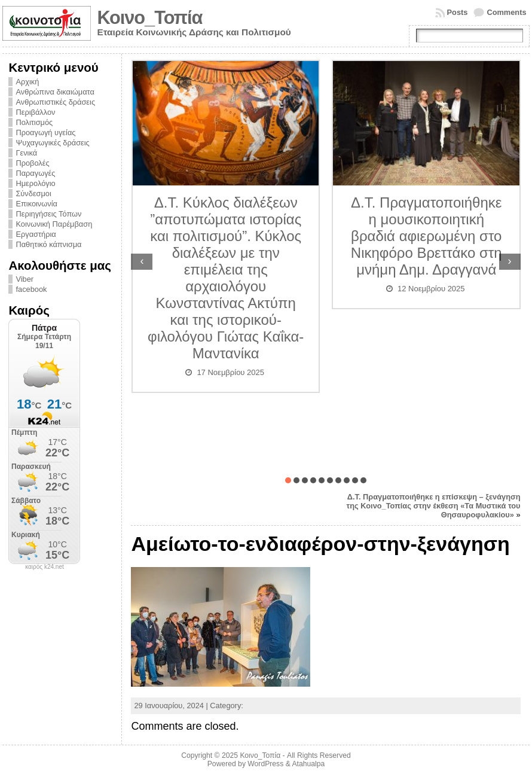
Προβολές (32, 163)
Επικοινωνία (36, 204)
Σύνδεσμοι (33, 193)
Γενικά (26, 153)
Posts (458, 12)
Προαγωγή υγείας (45, 132)
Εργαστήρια (36, 234)
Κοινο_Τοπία (149, 18)
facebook (31, 289)
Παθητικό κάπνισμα (48, 244)
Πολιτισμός (34, 122)
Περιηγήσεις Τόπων (48, 214)
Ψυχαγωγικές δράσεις (52, 143)
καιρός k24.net (45, 567)
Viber (25, 279)
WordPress (265, 764)
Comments (506, 12)
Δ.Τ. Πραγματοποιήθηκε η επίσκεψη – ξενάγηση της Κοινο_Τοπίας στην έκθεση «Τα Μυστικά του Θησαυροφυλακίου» (434, 506)
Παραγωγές (35, 173)
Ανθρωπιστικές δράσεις (55, 102)
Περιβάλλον (35, 112)
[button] (288, 480)
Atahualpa (308, 764)
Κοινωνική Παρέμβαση (54, 224)
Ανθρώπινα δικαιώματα (55, 92)
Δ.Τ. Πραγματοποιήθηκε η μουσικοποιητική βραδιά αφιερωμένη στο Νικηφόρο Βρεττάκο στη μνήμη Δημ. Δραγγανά (426, 236)
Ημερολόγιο (35, 183)
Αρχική (27, 82)
